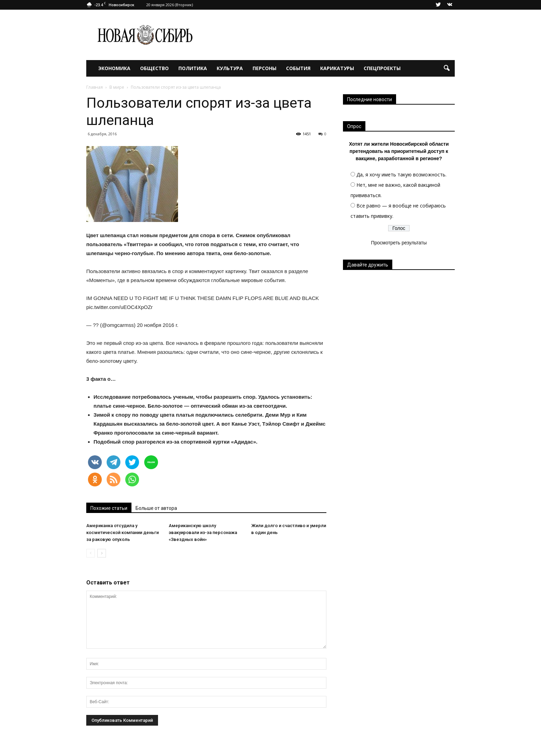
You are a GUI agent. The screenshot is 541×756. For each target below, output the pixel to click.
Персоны (264, 68)
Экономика (114, 68)
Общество (154, 68)
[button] (446, 68)
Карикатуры (337, 68)
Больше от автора (156, 508)
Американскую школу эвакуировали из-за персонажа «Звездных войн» (203, 532)
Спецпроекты (382, 68)
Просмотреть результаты (399, 243)
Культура (230, 68)
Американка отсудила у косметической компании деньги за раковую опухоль (122, 532)
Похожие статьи (109, 508)
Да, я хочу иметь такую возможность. (401, 175)
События (298, 68)
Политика (193, 68)
